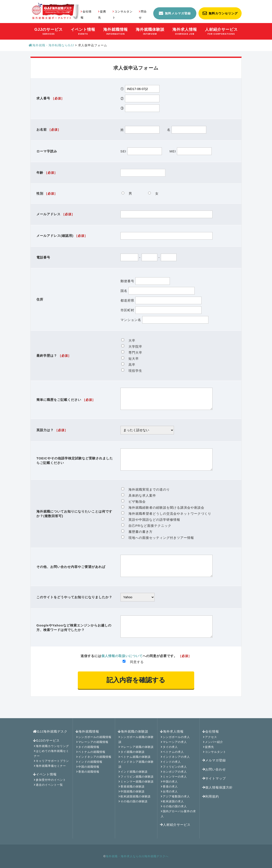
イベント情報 (45, 774)
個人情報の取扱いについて (122, 669)
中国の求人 (170, 782)
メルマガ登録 (214, 760)
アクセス (211, 737)
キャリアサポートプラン (52, 761)
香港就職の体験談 (133, 787)
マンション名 (165, 320)
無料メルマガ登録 (178, 13)
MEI (190, 151)
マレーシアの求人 (175, 742)
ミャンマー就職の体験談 (137, 782)
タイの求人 (170, 747)
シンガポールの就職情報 (95, 737)
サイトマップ (214, 778)
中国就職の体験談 (133, 791)
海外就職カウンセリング (52, 746)
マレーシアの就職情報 (93, 742)
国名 (158, 291)
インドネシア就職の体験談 (136, 764)
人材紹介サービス (175, 825)
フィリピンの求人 (175, 767)
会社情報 (211, 731)
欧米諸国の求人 (173, 801)
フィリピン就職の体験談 (137, 777)
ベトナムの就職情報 (92, 752)
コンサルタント (216, 752)
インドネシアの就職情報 (95, 757)
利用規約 (211, 796)
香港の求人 (170, 787)
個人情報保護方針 (217, 787)
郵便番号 (145, 281)
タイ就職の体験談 (133, 752)
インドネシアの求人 (176, 757)
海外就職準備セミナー (51, 766)
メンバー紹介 (214, 742)
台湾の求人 (170, 791)
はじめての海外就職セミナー (51, 753)
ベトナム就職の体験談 (136, 757)
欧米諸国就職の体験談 (136, 796)
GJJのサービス (46, 740)
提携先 (209, 747)
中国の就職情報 (89, 767)
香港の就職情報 (89, 772)
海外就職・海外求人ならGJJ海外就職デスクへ (137, 856)
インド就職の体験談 (134, 772)
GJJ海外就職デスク (50, 731)
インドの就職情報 (90, 762)
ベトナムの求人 (173, 752)
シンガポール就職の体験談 (136, 739)
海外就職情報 (87, 731)
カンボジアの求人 (175, 772)
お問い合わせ (214, 769)
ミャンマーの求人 (175, 777)
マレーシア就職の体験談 (137, 747)
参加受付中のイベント (51, 780)
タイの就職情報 (89, 747)
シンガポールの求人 (176, 737)
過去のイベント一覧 (49, 785)
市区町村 (161, 310)
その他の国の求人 (175, 806)
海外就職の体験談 (133, 731)
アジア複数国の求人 (176, 796)
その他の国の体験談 (134, 801)
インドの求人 (172, 762)
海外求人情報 (172, 731)
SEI (142, 151)
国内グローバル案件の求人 (178, 814)
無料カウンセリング (223, 13)
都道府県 (161, 300)
